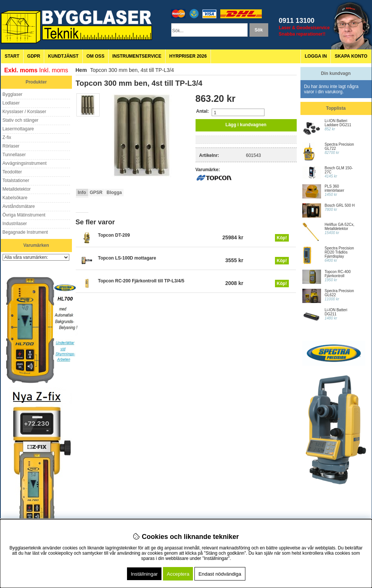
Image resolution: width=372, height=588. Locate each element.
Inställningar (144, 574)
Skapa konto (351, 56)
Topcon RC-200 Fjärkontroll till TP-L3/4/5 (141, 281)
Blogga (114, 193)
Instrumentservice (137, 56)
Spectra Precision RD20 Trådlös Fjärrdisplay (339, 252)
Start (12, 56)
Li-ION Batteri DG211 (336, 312)
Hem (81, 70)
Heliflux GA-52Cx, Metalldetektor (340, 227)
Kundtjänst (63, 56)
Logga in (316, 56)
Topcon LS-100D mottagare (127, 258)
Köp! (282, 238)
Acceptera (178, 574)
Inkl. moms (54, 70)
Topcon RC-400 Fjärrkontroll (338, 274)
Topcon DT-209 (114, 235)
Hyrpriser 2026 (188, 56)
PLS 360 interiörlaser (335, 188)
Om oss (96, 56)
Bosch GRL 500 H (340, 205)
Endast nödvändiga (220, 574)
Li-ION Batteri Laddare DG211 (338, 123)
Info (82, 193)
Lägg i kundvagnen (246, 125)
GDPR (34, 56)
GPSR (96, 193)
